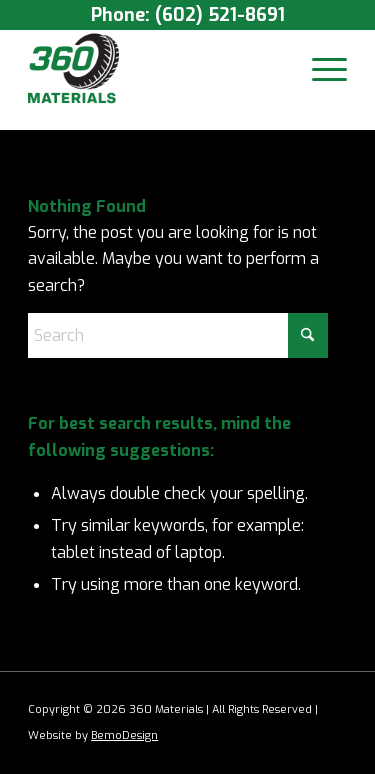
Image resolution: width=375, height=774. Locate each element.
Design (140, 735)
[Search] (178, 335)
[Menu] (319, 69)
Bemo (106, 735)
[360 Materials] (155, 69)
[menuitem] (319, 69)
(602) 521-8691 (220, 15)
